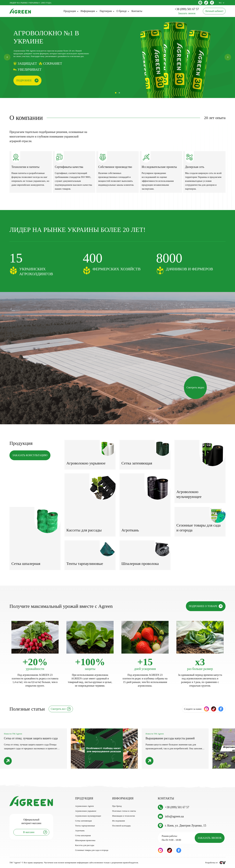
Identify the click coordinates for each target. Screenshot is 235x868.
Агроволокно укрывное (86, 811)
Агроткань (80, 831)
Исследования (118, 821)
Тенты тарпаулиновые (85, 826)
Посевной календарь (121, 826)
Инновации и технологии (123, 816)
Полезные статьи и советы (124, 811)
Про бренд (117, 806)
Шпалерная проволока (85, 840)
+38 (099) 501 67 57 (177, 807)
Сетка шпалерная (83, 835)
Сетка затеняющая (83, 821)
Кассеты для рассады (85, 845)
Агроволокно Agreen (84, 806)
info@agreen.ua (174, 816)
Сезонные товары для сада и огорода (92, 850)
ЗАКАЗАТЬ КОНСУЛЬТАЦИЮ (30, 455)
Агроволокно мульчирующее (88, 816)
